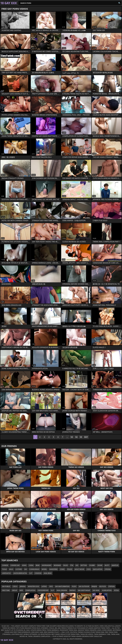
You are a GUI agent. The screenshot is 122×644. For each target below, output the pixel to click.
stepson (112, 586)
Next (86, 437)
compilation (30, 590)
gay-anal (96, 590)
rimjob (94, 586)
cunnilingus (34, 569)
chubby (92, 565)
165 (81, 437)
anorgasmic (47, 565)
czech (15, 586)
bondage (57, 565)
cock (89, 569)
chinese (5, 565)
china (31, 565)
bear (38, 565)
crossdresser (43, 590)
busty (107, 565)
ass (77, 565)
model (44, 569)
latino (44, 586)
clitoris (19, 569)
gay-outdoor (84, 586)
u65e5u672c (6, 573)
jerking (23, 586)
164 (76, 437)
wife (21, 590)
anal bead (48, 573)
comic (62, 569)
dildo (65, 565)
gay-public (6, 586)
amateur (115, 565)
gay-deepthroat (84, 590)
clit (31, 573)
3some (100, 565)
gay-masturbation (62, 586)
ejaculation (98, 569)
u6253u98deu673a (20, 573)
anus (11, 569)
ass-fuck (103, 586)
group (15, 590)
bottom (84, 565)
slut (52, 590)
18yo (51, 586)
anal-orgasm (62, 590)
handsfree (53, 569)
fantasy (72, 590)
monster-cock (33, 586)
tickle (4, 569)
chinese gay (15, 565)
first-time (6, 590)
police (70, 569)
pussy (74, 586)
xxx (26, 569)
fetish (116, 590)
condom (38, 573)
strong (108, 569)
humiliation (107, 590)
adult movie (79, 569)
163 (72, 437)
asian (24, 565)
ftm (72, 565)
